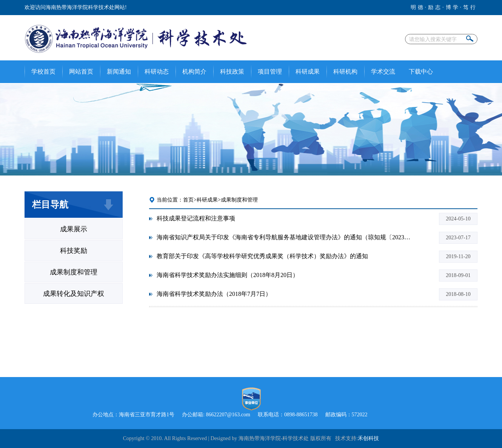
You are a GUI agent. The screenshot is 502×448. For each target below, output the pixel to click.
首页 (188, 200)
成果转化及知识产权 (74, 294)
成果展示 (74, 229)
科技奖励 (74, 251)
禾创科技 (368, 438)
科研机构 (345, 72)
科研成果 (308, 72)
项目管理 (270, 72)
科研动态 (157, 72)
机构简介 (194, 72)
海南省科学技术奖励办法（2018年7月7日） (214, 294)
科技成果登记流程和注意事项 (196, 218)
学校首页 (43, 72)
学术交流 (383, 72)
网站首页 (81, 72)
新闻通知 (119, 72)
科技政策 (232, 72)
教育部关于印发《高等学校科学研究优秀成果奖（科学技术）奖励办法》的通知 (262, 256)
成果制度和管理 (74, 272)
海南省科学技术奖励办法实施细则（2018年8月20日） (228, 275)
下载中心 (421, 72)
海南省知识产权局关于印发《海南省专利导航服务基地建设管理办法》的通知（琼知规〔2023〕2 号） (285, 237)
